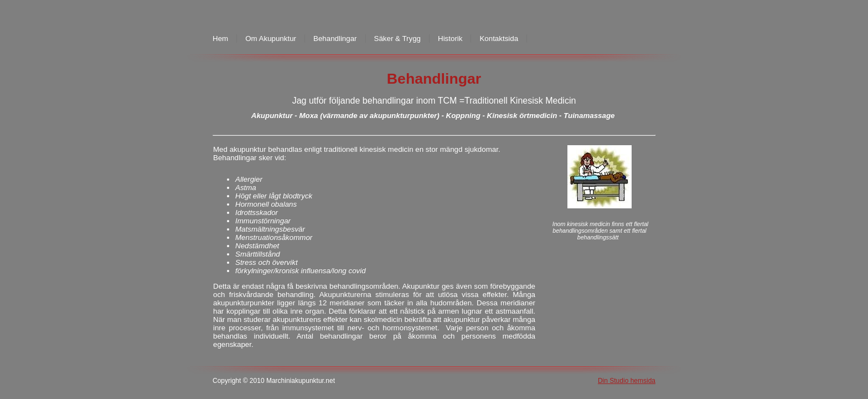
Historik (450, 39)
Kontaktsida (499, 39)
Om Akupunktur (271, 39)
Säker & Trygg (397, 39)
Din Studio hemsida (627, 381)
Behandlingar (335, 39)
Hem (220, 39)
